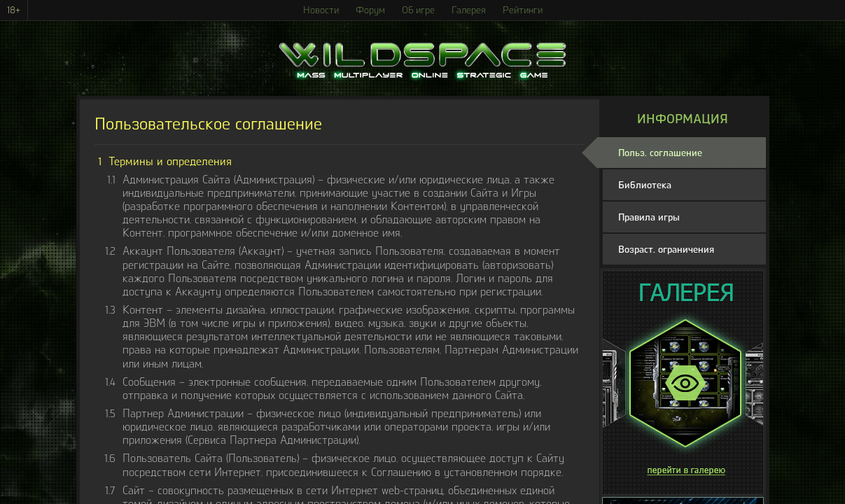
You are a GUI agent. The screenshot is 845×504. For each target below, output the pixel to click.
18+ (14, 10)
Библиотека (645, 185)
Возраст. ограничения (666, 250)
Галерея (469, 10)
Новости (321, 10)
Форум (370, 10)
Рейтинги (523, 10)
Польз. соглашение (660, 153)
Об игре (418, 10)
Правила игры (649, 217)
